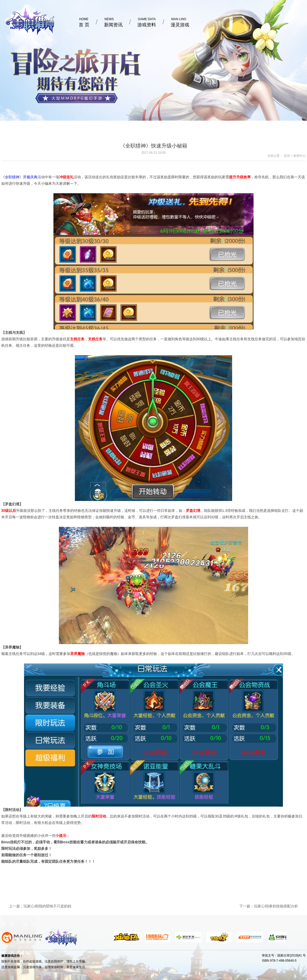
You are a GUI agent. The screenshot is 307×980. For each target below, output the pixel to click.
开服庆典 (30, 177)
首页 (287, 156)
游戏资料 (147, 22)
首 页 (84, 22)
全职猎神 (12, 177)
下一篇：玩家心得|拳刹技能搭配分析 (269, 906)
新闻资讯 (113, 22)
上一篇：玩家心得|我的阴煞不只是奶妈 (40, 906)
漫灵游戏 (180, 22)
